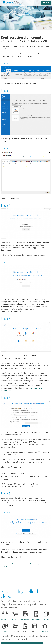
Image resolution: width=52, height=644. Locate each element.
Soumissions (36, 619)
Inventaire (46, 619)
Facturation (25, 619)
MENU (46, 3)
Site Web (45, 631)
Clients (5, 631)
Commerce (5, 619)
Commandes (15, 619)
